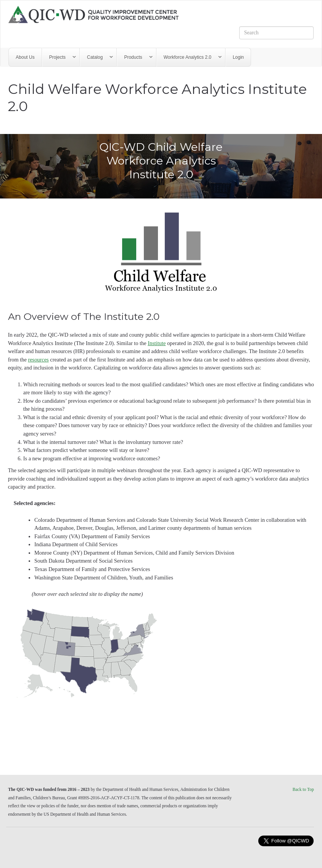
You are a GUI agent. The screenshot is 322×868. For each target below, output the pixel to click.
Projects (59, 57)
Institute (157, 343)
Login (238, 57)
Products (135, 57)
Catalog (97, 57)
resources (38, 360)
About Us (25, 57)
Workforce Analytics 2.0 (189, 57)
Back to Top (303, 789)
